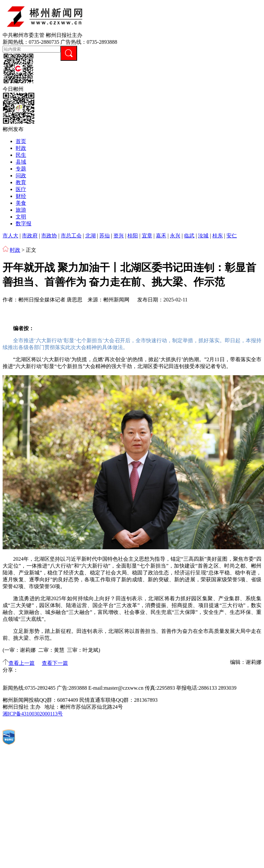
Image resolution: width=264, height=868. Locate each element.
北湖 (91, 236)
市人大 (10, 236)
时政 (21, 148)
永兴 (175, 236)
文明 (21, 217)
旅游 (21, 210)
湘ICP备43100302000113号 (33, 714)
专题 (21, 169)
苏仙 (105, 236)
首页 (21, 141)
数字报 (24, 224)
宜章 (147, 236)
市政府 (30, 236)
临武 (189, 236)
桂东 (218, 236)
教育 (21, 182)
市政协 (49, 236)
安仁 (232, 236)
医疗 (21, 189)
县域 (21, 162)
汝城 (203, 236)
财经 (21, 196)
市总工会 (71, 236)
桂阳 (133, 236)
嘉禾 (161, 236)
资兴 (119, 236)
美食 (21, 203)
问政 (21, 176)
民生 (21, 155)
